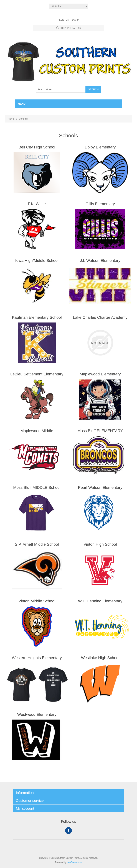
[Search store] (61, 89)
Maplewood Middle (37, 431)
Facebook (68, 831)
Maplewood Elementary (100, 374)
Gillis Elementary (100, 204)
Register (63, 20)
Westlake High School (100, 658)
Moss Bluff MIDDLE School (37, 487)
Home (11, 119)
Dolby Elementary (100, 147)
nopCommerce (74, 862)
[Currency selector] (69, 6)
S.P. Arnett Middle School (37, 544)
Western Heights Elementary (37, 658)
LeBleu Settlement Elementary (37, 374)
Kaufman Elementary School (37, 317)
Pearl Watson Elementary (100, 487)
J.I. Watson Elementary (100, 261)
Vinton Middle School (37, 601)
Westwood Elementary (37, 714)
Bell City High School (37, 147)
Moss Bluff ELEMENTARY (100, 431)
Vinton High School (100, 544)
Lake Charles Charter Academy (100, 317)
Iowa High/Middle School (37, 261)
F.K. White (37, 204)
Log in (76, 20)
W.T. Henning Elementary (100, 601)
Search (93, 89)
